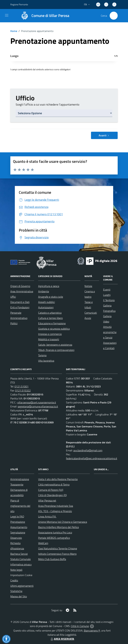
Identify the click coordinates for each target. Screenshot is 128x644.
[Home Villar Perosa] (44, 16)
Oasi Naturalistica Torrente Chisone (58, 548)
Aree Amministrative (22, 291)
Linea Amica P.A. (47, 516)
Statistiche (16, 591)
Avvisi (88, 318)
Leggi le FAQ (17, 516)
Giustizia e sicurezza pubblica (54, 329)
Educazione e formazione (52, 323)
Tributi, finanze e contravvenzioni (56, 350)
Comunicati (91, 313)
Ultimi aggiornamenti (22, 586)
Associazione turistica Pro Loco (55, 532)
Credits (14, 580)
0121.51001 (21, 386)
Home (14, 31)
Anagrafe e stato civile (51, 297)
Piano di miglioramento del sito (20, 506)
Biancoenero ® (92, 631)
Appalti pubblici (46, 302)
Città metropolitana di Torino (54, 484)
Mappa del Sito (19, 596)
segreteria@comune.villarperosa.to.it (38, 406)
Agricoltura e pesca (49, 286)
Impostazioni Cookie (21, 575)
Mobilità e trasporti (49, 339)
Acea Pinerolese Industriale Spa (56, 506)
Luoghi (107, 295)
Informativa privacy (21, 564)
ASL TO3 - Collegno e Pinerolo (55, 511)
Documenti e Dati (20, 302)
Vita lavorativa (46, 361)
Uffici (13, 297)
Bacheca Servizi (19, 554)
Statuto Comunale (20, 559)
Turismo (42, 355)
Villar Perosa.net (47, 500)
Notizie (88, 286)
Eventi (107, 290)
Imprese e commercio (50, 334)
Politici (14, 323)
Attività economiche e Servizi (110, 332)
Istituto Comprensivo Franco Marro (57, 554)
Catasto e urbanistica (50, 313)
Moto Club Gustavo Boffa (52, 559)
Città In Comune (80, 626)
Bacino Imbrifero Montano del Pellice (58, 527)
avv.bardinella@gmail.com (88, 450)
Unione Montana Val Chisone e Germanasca (63, 522)
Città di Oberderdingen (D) (52, 495)
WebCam (43, 543)
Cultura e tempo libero (50, 318)
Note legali (16, 570)
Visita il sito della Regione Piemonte (58, 479)
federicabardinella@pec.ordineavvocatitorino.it (92, 458)
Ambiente (44, 291)
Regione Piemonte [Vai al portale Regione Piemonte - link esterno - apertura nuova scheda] (19, 4)
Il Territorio (109, 300)
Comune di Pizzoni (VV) (51, 490)
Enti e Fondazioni (20, 307)
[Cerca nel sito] (114, 16)
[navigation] (7, 15)
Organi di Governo (20, 286)
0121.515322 (23, 390)
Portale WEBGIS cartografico (54, 538)
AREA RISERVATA (62, 639)
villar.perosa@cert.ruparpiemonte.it (37, 402)
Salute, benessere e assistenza (55, 345)
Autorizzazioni (46, 307)
